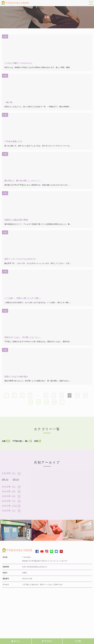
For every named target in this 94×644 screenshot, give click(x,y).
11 (85, 395)
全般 (6, 441)
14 (46, 402)
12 (31, 402)
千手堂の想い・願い (22, 441)
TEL (80, 641)
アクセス (48, 641)
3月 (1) (5, 479)
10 (77, 395)
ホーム (17, 641)
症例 (38, 441)
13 (38, 402)
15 (54, 402)
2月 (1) (16, 479)
